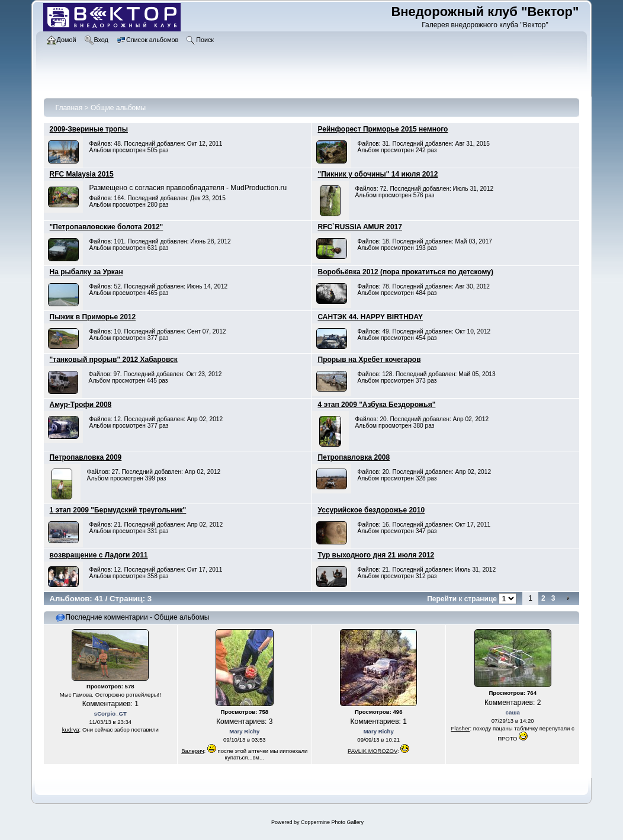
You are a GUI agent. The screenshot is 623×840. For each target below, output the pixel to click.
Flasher (460, 728)
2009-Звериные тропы (89, 129)
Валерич (192, 751)
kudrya (71, 730)
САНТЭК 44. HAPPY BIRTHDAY (371, 317)
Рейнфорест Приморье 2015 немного (383, 129)
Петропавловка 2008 (354, 457)
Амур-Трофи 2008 (81, 405)
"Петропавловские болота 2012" (107, 227)
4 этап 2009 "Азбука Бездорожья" (377, 405)
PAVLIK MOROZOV (372, 751)
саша (513, 712)
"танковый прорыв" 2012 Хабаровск (114, 360)
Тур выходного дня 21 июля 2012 (376, 555)
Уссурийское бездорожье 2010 (372, 510)
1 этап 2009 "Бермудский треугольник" (118, 510)
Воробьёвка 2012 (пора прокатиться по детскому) (406, 272)
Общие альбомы (118, 108)
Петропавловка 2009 (86, 457)
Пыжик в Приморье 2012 (93, 317)
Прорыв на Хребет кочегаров (370, 360)
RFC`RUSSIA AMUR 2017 (360, 227)
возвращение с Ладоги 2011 (99, 555)
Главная (69, 108)
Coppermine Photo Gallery (332, 822)
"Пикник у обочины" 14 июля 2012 (378, 174)
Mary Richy (244, 731)
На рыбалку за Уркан (86, 272)
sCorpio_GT (110, 714)
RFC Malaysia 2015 (82, 174)
